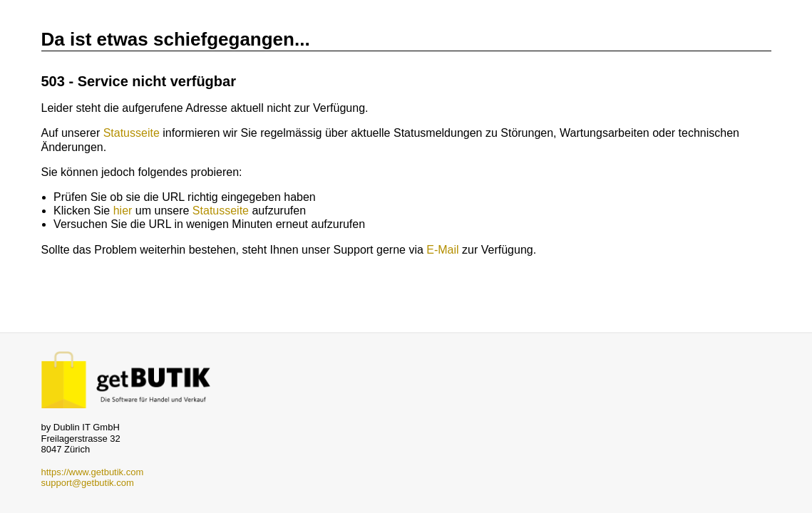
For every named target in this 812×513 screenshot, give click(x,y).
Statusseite (132, 133)
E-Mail (442, 250)
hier (123, 211)
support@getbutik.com (88, 483)
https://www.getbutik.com (93, 472)
